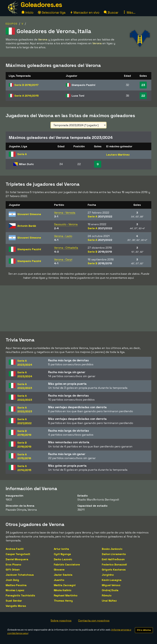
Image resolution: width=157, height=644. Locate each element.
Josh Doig (12, 580)
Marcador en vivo (85, 12)
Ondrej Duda (110, 590)
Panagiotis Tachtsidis (20, 595)
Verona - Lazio (63, 236)
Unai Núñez (109, 601)
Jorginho (108, 575)
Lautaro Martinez (118, 155)
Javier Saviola (63, 575)
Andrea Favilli (15, 549)
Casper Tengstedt (18, 554)
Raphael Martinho (66, 595)
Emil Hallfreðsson (113, 559)
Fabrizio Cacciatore (67, 564)
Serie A (26, 96)
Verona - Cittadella (66, 248)
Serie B (26, 85)
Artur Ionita (61, 549)
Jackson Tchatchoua (20, 575)
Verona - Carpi (63, 259)
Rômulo (107, 595)
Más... (129, 12)
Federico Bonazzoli (114, 564)
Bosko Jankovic (112, 549)
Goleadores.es (41, 5)
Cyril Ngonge (62, 554)
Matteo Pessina (16, 585)
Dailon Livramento (114, 554)
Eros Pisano (13, 564)
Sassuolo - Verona (66, 224)
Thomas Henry (63, 601)
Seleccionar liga (52, 12)
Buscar (111, 12)
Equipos (12, 24)
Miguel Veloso (111, 585)
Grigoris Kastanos (114, 570)
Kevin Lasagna (112, 580)
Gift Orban (13, 570)
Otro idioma (144, 630)
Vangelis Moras (16, 606)
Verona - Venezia (65, 213)
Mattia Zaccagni (65, 585)
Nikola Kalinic (63, 590)
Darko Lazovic (63, 559)
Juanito (59, 580)
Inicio (27, 12)
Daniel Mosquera (17, 559)
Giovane (59, 570)
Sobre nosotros (61, 620)
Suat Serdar (14, 601)
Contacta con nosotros (94, 620)
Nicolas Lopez (15, 590)
